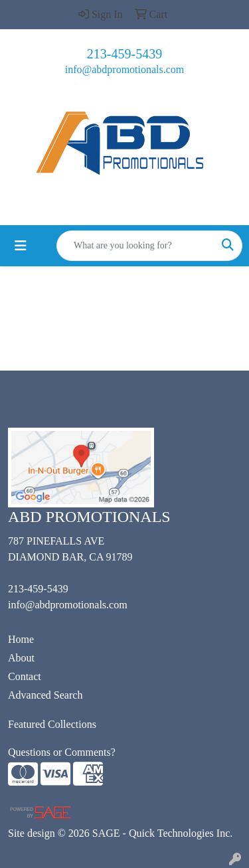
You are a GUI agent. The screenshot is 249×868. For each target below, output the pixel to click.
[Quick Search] (135, 246)
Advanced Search (45, 695)
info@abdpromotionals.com (125, 69)
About (21, 658)
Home (21, 639)
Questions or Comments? (62, 752)
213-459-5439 (124, 54)
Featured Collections (52, 724)
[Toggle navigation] (21, 246)
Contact (25, 676)
